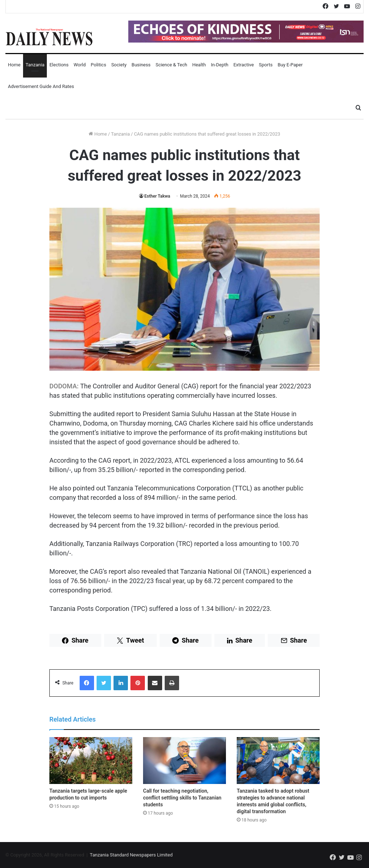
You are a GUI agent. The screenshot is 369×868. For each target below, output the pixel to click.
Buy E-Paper (290, 65)
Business (141, 65)
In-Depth (219, 65)
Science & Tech (172, 65)
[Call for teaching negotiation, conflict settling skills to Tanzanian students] (184, 761)
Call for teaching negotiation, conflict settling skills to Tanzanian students (182, 798)
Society (119, 65)
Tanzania (35, 65)
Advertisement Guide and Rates (41, 86)
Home (14, 65)
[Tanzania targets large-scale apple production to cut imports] (91, 761)
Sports (266, 65)
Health (199, 65)
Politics (99, 65)
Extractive (244, 65)
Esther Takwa (157, 196)
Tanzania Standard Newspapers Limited (131, 855)
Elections (59, 65)
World (80, 65)
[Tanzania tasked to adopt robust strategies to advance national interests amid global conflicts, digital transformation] (278, 761)
